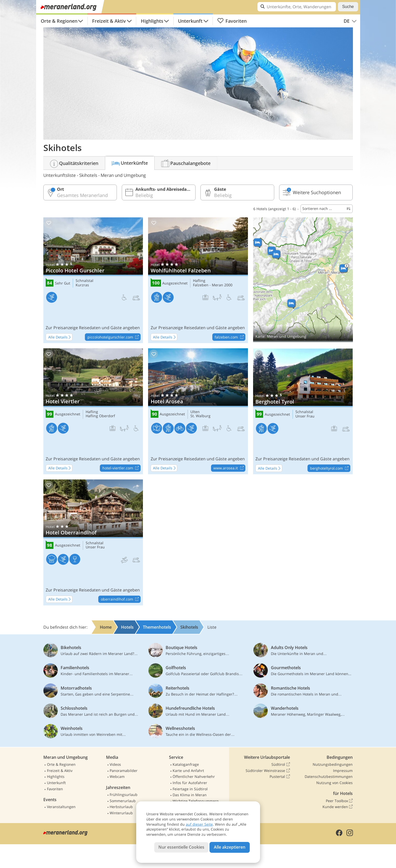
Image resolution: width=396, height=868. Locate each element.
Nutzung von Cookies (334, 783)
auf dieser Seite (199, 824)
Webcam (117, 776)
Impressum (343, 771)
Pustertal (280, 777)
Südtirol (281, 764)
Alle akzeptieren (230, 847)
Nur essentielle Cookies (181, 847)
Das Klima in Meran (190, 795)
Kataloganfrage (186, 764)
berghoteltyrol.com (330, 468)
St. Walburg (200, 416)
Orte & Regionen (59, 21)
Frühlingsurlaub (124, 795)
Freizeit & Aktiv (109, 21)
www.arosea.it (229, 468)
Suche (348, 7)
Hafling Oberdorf (100, 416)
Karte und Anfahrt (188, 771)
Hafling (199, 281)
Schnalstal (84, 281)
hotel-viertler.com (121, 468)
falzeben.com (230, 337)
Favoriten (232, 21)
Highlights (152, 21)
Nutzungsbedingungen (333, 764)
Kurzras (82, 285)
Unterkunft (190, 21)
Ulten (195, 412)
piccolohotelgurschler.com (114, 337)
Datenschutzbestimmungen (329, 776)
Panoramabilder (124, 771)
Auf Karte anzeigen (303, 280)
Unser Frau (305, 416)
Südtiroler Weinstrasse (268, 771)
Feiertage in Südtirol (190, 789)
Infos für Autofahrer (190, 783)
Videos (115, 764)
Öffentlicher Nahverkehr (194, 776)
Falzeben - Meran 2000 (213, 285)
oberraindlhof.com (121, 599)
